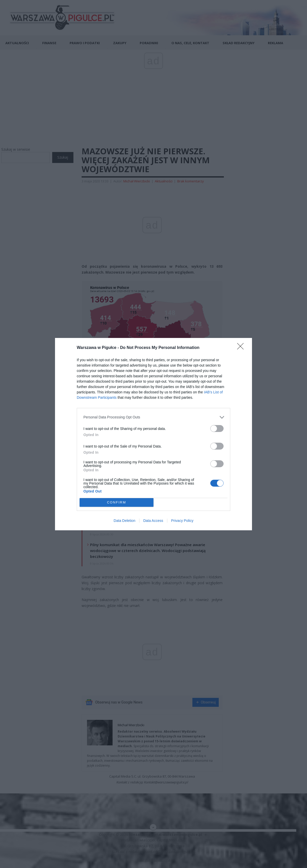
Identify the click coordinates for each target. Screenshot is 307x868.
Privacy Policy (182, 521)
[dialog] (153, 434)
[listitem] (153, 417)
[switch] (217, 429)
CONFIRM (117, 502)
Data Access (153, 521)
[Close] (242, 348)
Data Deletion (124, 521)
